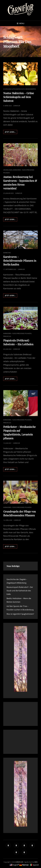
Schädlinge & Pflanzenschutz (14, 89)
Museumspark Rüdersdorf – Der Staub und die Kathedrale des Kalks (20, 591)
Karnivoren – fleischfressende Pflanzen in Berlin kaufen (20, 261)
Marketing (7, 253)
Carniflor (17, 106)
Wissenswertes (31, 89)
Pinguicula (7, 336)
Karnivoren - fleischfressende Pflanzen (17, 333)
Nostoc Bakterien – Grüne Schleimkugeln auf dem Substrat (19, 97)
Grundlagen (8, 170)
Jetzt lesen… (11, 132)
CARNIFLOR (19, 862)
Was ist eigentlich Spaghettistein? (20, 614)
